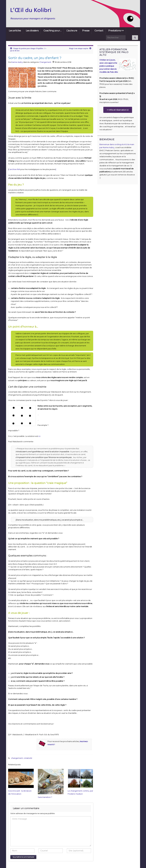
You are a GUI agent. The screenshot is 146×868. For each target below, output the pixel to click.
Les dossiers (32, 31)
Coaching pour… (52, 31)
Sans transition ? (45, 797)
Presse (86, 31)
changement (17, 758)
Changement (45, 62)
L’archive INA (14, 169)
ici (39, 436)
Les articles (15, 31)
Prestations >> (116, 31)
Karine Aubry (17, 62)
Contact (99, 31)
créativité (28, 758)
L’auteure (72, 31)
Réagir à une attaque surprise (79, 48)
